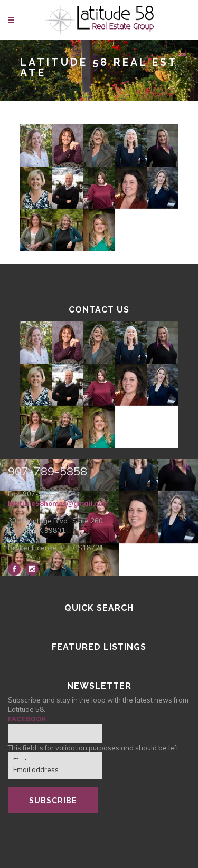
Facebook (27, 719)
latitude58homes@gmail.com (58, 503)
